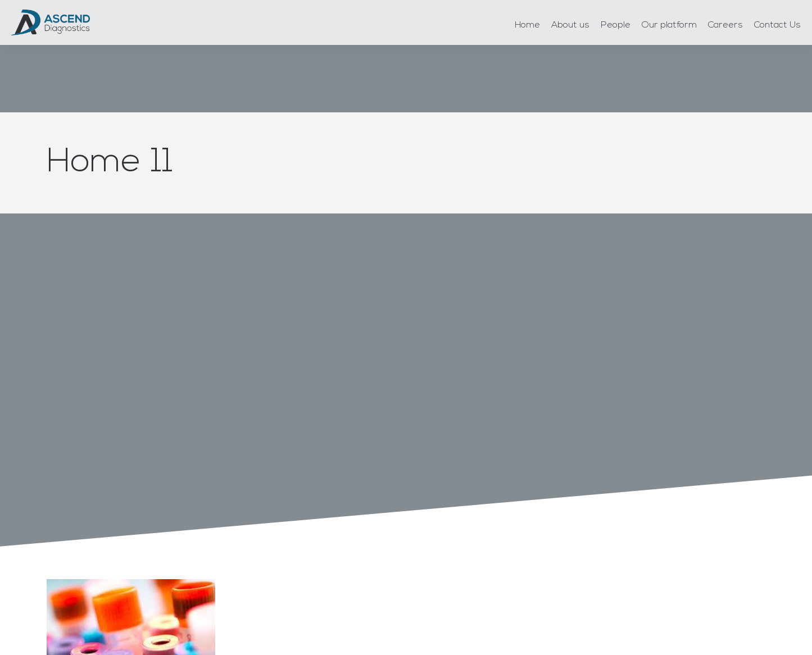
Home (527, 25)
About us (570, 25)
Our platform (669, 25)
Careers (725, 25)
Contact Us (777, 25)
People (616, 25)
